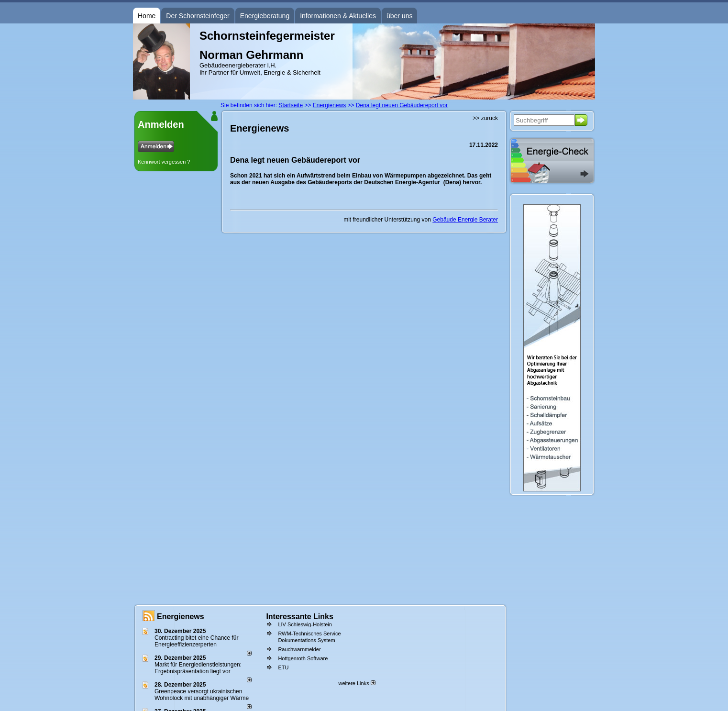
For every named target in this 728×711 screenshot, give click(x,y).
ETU (283, 667)
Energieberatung (265, 16)
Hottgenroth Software (303, 658)
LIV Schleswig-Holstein (305, 624)
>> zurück (485, 118)
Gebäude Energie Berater (465, 220)
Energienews (181, 617)
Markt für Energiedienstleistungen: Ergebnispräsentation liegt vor (198, 668)
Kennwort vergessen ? (164, 162)
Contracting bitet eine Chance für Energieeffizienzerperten (196, 641)
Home (147, 16)
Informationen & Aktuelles (338, 16)
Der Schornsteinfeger (198, 16)
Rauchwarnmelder (299, 649)
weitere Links (357, 683)
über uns (399, 16)
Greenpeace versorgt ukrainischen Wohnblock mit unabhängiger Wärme (202, 695)
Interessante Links (300, 617)
